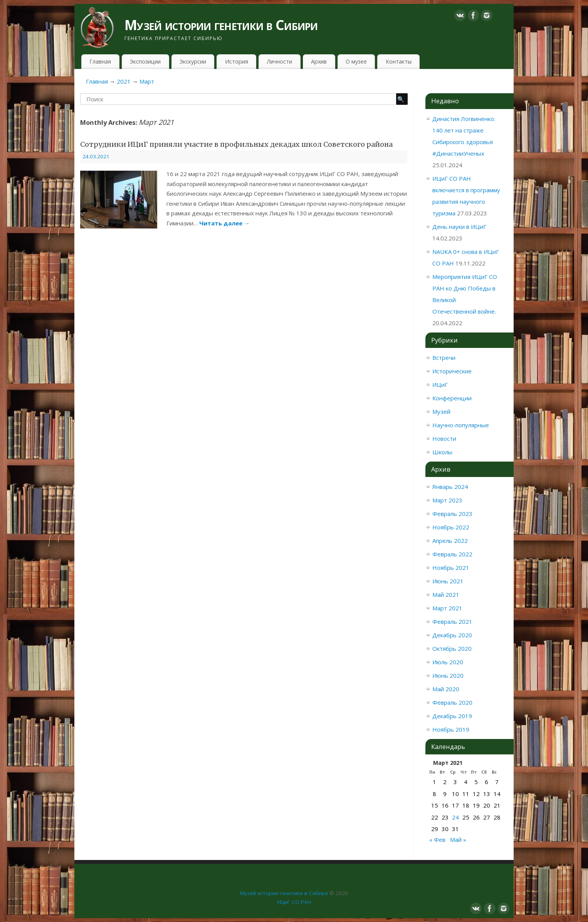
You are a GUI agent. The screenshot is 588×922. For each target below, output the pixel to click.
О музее (356, 61)
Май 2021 (446, 595)
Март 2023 (447, 500)
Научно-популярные (461, 425)
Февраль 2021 (452, 621)
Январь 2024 (450, 487)
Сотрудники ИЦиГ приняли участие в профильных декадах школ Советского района (236, 144)
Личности (279, 61)
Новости (444, 438)
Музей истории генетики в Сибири (221, 25)
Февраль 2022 (452, 554)
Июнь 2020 (448, 675)
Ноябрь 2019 (451, 729)
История (237, 61)
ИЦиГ (440, 385)
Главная (100, 61)
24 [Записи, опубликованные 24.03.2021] (455, 817)
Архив (319, 61)
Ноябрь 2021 (451, 568)
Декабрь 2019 (452, 716)
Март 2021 (447, 608)
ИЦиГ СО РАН (294, 902)
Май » (458, 840)
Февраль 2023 (452, 514)
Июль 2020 (448, 662)
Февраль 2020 (452, 702)
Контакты (399, 61)
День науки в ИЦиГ (459, 227)
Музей (441, 411)
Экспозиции (145, 61)
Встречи (444, 358)
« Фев (437, 840)
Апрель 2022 (450, 541)
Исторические (452, 371)
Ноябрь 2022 (451, 527)
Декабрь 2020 (452, 635)
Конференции (452, 398)
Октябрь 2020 (452, 648)
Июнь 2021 (448, 581)
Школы (442, 452)
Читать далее (224, 223)
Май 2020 (446, 689)
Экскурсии (193, 61)
